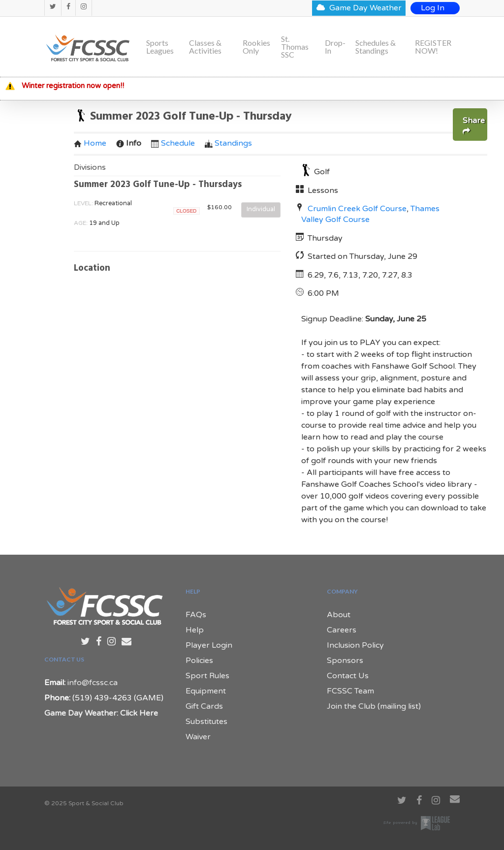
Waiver (198, 737)
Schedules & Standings (376, 47)
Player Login (209, 645)
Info (129, 143)
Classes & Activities (205, 47)
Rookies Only (256, 47)
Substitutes (206, 722)
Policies (199, 661)
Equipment (206, 691)
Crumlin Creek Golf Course (357, 209)
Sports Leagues (160, 47)
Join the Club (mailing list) (374, 706)
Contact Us (348, 676)
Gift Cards (204, 706)
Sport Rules (207, 676)
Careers (342, 630)
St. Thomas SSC (295, 47)
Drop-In (335, 47)
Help (195, 630)
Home (90, 143)
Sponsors (345, 661)
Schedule (173, 143)
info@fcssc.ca (93, 683)
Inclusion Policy (355, 645)
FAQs (196, 615)
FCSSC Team (350, 691)
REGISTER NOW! (433, 47)
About (339, 615)
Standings (228, 143)
